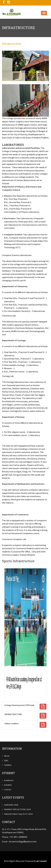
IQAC (6, 760)
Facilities (8, 765)
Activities (8, 785)
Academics (9, 780)
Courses (8, 789)
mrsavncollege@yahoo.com (23, 842)
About (7, 756)
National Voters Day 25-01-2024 (18, 814)
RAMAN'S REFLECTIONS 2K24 (17, 809)
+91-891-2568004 (18, 837)
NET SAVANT (42, 861)
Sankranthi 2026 (11, 805)
